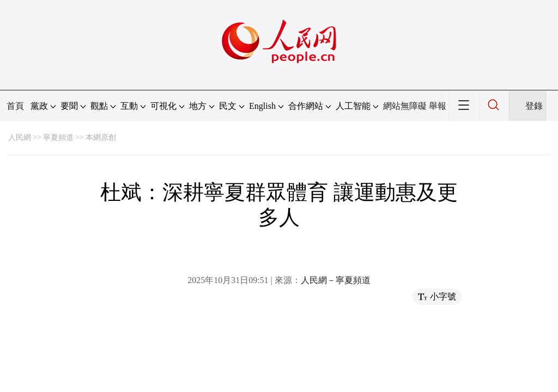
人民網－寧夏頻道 (336, 280)
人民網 (20, 137)
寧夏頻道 (58, 137)
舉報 (438, 106)
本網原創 (101, 137)
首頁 (15, 106)
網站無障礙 (405, 106)
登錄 (534, 106)
